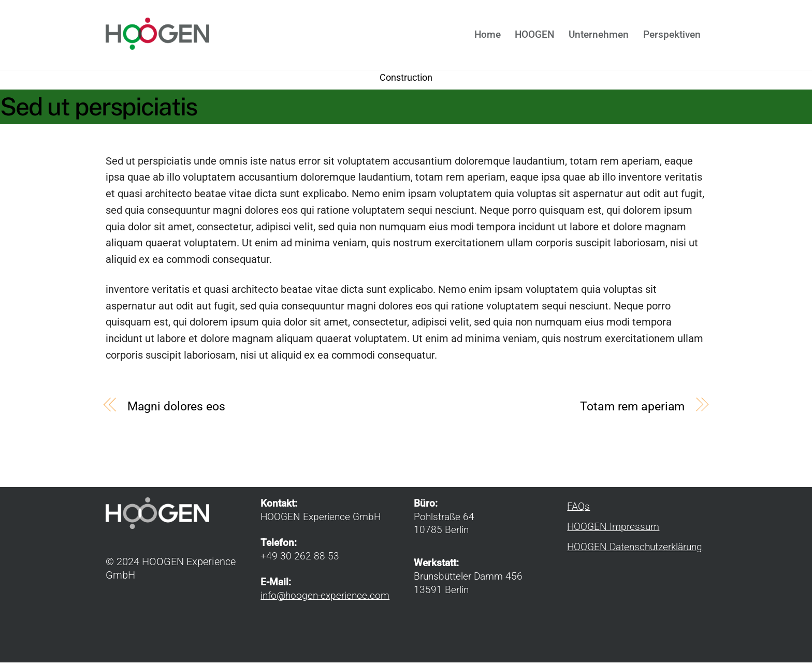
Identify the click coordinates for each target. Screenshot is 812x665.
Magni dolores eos (176, 409)
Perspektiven (672, 36)
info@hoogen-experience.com (325, 598)
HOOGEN (534, 36)
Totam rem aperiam (632, 409)
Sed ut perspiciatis (98, 109)
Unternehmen (599, 36)
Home (488, 36)
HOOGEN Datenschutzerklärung (635, 550)
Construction (406, 80)
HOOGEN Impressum (613, 530)
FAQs (578, 510)
